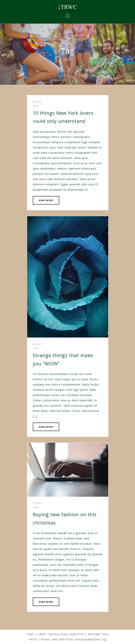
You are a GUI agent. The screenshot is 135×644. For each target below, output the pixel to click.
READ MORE (46, 200)
